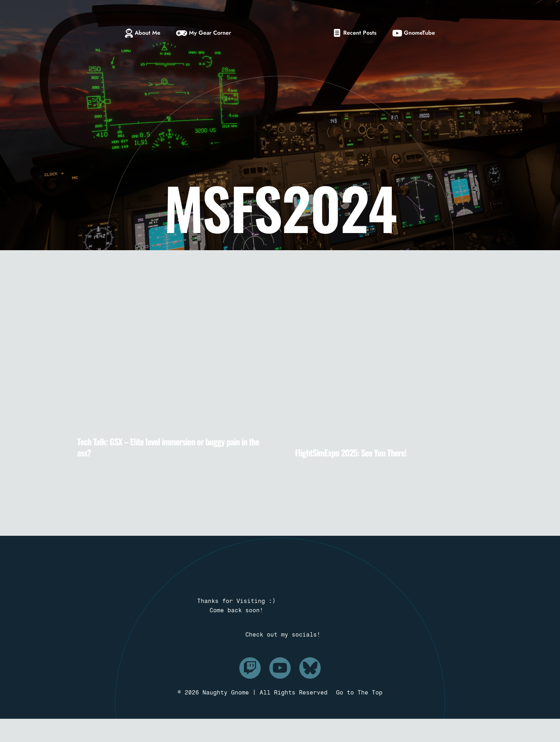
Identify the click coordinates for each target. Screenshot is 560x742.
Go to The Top (359, 716)
